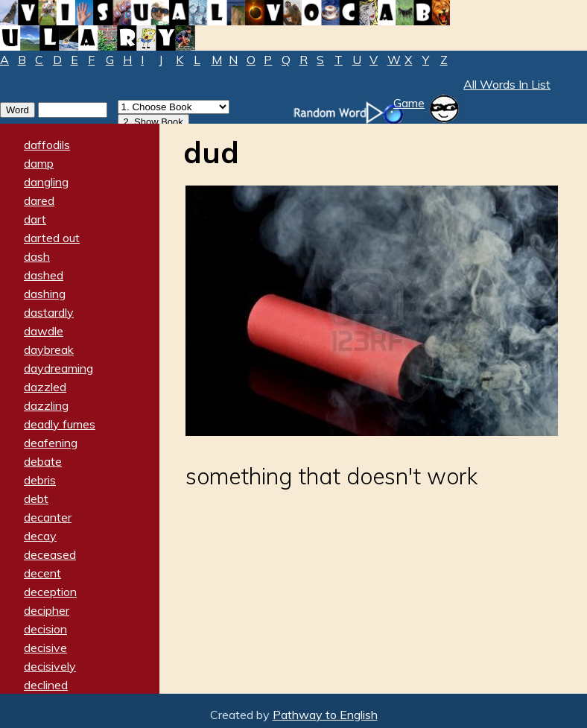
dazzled (45, 387)
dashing (45, 294)
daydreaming (58, 368)
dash (37, 256)
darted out (52, 238)
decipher (47, 610)
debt (36, 498)
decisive (45, 648)
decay (40, 536)
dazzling (46, 405)
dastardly (49, 312)
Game (409, 103)
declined (46, 685)
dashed (44, 275)
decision (45, 629)
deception (50, 592)
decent (42, 573)
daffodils (47, 145)
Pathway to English (325, 715)
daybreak (49, 349)
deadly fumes (60, 424)
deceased (50, 554)
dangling (46, 182)
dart (35, 219)
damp (39, 163)
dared (39, 200)
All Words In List (507, 84)
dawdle (44, 331)
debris (40, 480)
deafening (51, 443)
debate (43, 461)
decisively (50, 666)
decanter (48, 517)
